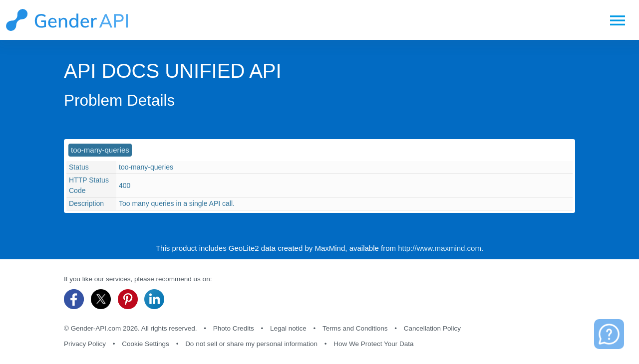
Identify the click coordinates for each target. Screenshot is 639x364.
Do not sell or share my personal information (251, 344)
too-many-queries (100, 150)
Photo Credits (234, 328)
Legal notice (288, 328)
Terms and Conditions (355, 328)
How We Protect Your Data (373, 344)
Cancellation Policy (432, 328)
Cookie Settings (146, 344)
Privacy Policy (85, 344)
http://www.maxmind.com (440, 248)
